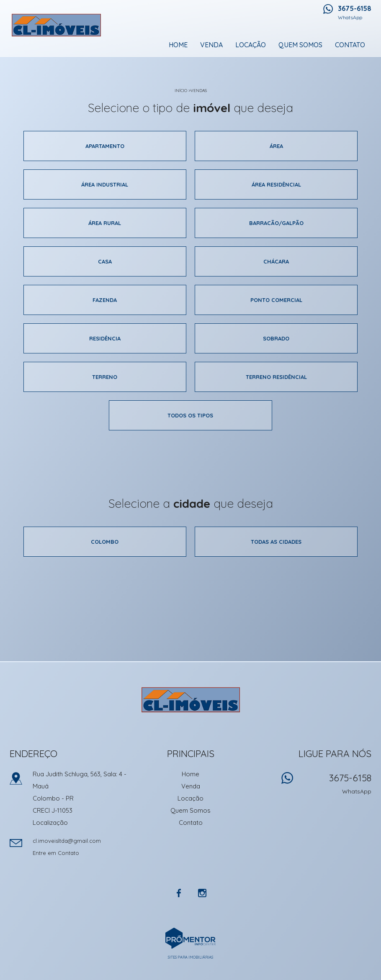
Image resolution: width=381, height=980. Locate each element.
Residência (105, 338)
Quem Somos (300, 45)
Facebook (179, 893)
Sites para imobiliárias (190, 957)
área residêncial (276, 184)
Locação (251, 45)
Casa (105, 261)
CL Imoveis (191, 700)
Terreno (105, 377)
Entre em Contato (56, 853)
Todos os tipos (190, 415)
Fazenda (105, 300)
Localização (50, 823)
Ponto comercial (276, 300)
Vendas (199, 91)
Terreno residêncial (276, 377)
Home (178, 45)
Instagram (202, 893)
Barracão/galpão (276, 223)
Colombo (105, 542)
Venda (211, 45)
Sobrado (276, 338)
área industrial (105, 184)
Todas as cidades (276, 542)
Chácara (276, 261)
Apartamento (105, 146)
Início (181, 91)
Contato (350, 45)
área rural (105, 223)
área (276, 146)
